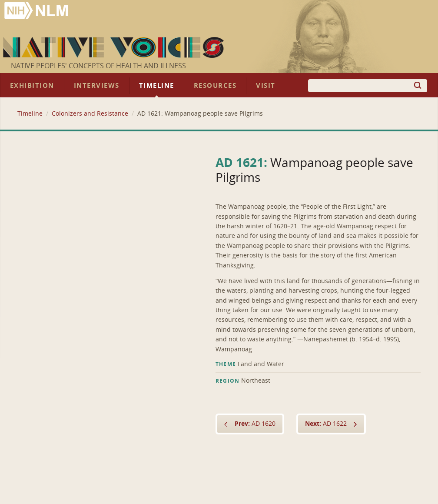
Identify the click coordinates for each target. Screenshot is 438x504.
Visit (266, 86)
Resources (215, 86)
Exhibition (32, 86)
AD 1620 (255, 424)
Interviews (97, 86)
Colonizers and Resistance (90, 114)
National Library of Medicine (37, 12)
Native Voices (114, 47)
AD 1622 (326, 424)
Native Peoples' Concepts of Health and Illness (98, 66)
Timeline (157, 86)
